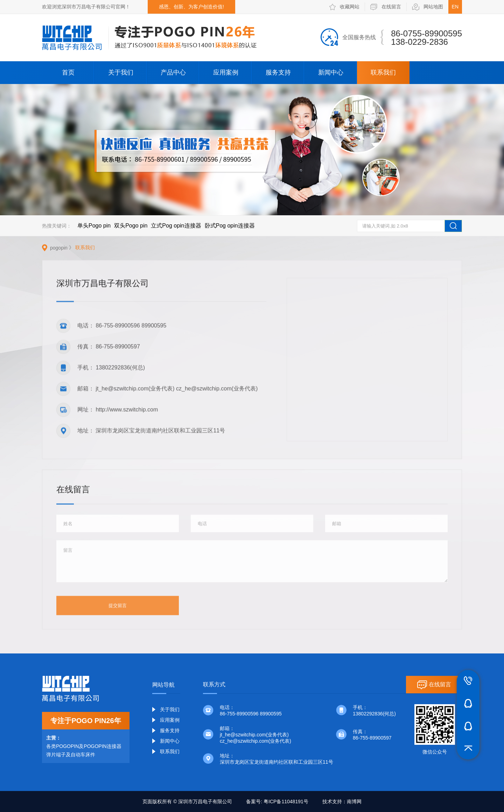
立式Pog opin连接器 (176, 226)
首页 (68, 72)
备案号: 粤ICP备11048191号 (277, 801)
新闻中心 (331, 72)
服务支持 (278, 72)
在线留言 (386, 7)
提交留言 (118, 607)
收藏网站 (344, 7)
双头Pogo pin (131, 226)
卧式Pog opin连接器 (230, 226)
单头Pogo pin (94, 226)
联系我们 (383, 72)
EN (455, 7)
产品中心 (173, 72)
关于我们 (121, 72)
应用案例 (226, 72)
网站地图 (428, 7)
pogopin (59, 248)
